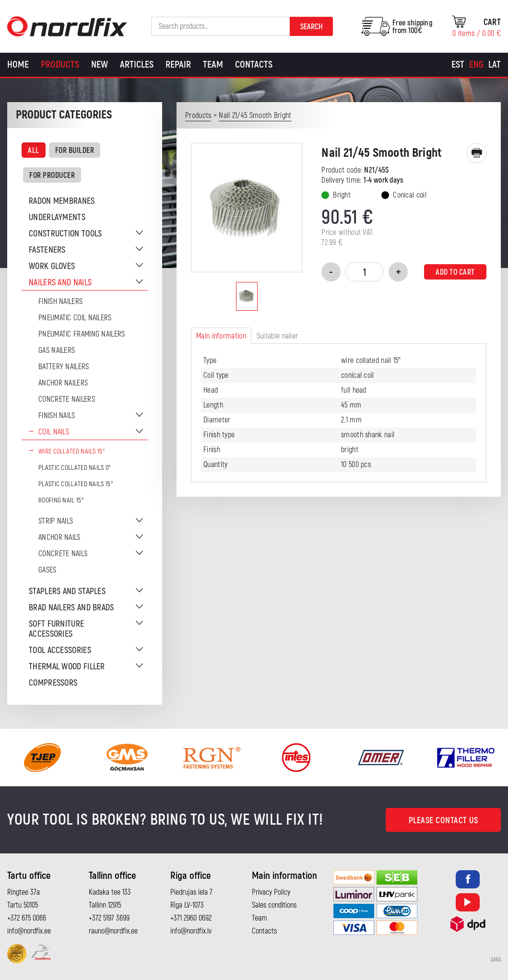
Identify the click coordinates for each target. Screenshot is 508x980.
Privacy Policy (271, 892)
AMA (496, 960)
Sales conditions (274, 905)
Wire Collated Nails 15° (72, 451)
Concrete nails (63, 554)
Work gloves (52, 266)
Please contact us (443, 821)
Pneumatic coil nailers (75, 318)
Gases (47, 570)
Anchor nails (59, 537)
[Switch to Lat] (495, 65)
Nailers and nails (60, 283)
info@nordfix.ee (29, 931)
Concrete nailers (67, 399)
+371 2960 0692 (191, 918)
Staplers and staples (67, 591)
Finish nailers (60, 302)
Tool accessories (60, 650)
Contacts (254, 64)
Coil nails (54, 432)
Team (213, 64)
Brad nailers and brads (71, 608)
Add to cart (455, 272)
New (100, 64)
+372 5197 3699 (109, 918)
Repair (178, 64)
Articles (137, 64)
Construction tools (65, 234)
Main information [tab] (221, 336)
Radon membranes (62, 201)
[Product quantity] (365, 272)
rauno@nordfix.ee (113, 931)
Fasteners (47, 250)
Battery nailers (64, 367)
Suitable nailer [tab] (278, 336)
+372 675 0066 (27, 918)
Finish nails (57, 416)
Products (60, 64)
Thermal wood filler (67, 667)
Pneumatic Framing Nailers (82, 334)
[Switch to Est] (458, 65)
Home (18, 64)
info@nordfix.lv (191, 931)
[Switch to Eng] (476, 65)
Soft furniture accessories (56, 629)
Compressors (53, 683)
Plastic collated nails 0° (75, 468)
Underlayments (57, 217)
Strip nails (56, 521)
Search (312, 27)
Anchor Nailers (63, 383)
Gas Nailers (57, 350)
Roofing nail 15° (61, 500)
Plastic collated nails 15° (76, 484)
